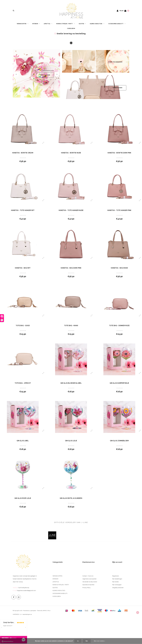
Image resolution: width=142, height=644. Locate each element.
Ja (78, 641)
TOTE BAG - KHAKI (71, 326)
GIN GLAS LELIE (71, 441)
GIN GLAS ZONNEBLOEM (119, 441)
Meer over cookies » (99, 641)
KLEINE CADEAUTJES (97, 24)
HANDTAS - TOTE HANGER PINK (119, 210)
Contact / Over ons (88, 576)
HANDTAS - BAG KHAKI (119, 268)
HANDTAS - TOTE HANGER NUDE (71, 210)
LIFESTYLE (48, 24)
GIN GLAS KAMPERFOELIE (119, 383)
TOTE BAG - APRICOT (23, 383)
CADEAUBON (71, 28)
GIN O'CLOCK (45, 75)
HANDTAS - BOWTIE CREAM (23, 153)
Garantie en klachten (88, 585)
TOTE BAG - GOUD (23, 326)
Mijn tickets (115, 582)
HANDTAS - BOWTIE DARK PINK (119, 153)
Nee (87, 641)
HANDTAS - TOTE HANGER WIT (23, 210)
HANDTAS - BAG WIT (23, 268)
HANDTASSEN (118, 88)
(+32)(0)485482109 (24, 588)
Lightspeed (33, 611)
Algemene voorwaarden (89, 579)
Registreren (116, 576)
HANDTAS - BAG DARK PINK (71, 268)
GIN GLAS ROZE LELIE (23, 498)
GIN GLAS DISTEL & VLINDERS (71, 498)
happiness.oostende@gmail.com (26, 591)
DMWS (45, 611)
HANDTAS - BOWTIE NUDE (71, 153)
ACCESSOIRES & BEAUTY (117, 24)
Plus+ (49, 611)
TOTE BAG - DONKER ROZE (119, 326)
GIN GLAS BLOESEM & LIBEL (71, 383)
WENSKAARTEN (23, 24)
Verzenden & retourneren (90, 582)
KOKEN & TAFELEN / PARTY (65, 24)
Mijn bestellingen (117, 579)
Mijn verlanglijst (117, 585)
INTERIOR (36, 24)
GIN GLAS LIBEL (23, 441)
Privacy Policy (86, 588)
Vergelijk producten (118, 588)
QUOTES (82, 24)
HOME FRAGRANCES (115, 62)
